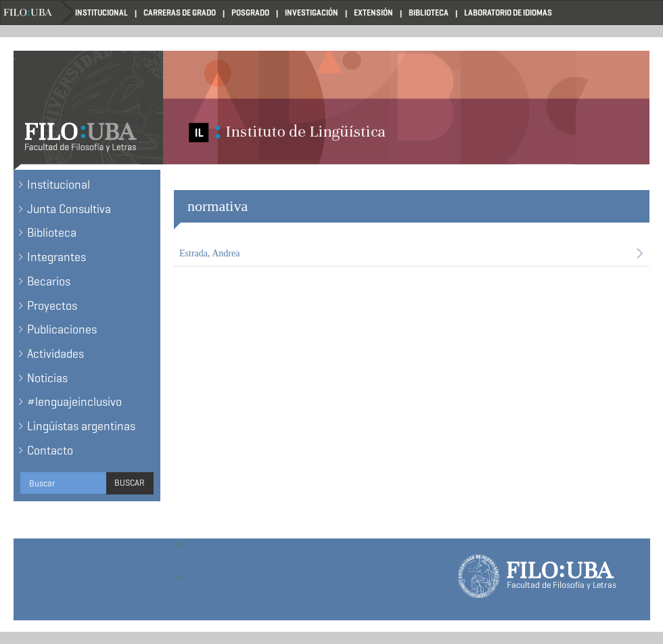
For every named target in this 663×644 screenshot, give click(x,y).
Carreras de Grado (180, 13)
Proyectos (52, 306)
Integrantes (56, 257)
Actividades (55, 354)
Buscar (130, 483)
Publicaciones (62, 329)
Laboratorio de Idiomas (508, 13)
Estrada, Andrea (209, 253)
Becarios (49, 281)
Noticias (47, 378)
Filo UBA (38, 13)
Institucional (101, 13)
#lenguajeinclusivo (74, 402)
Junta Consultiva (69, 209)
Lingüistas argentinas (81, 426)
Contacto (50, 451)
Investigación (312, 13)
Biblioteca (429, 13)
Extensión (373, 13)
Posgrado (250, 13)
